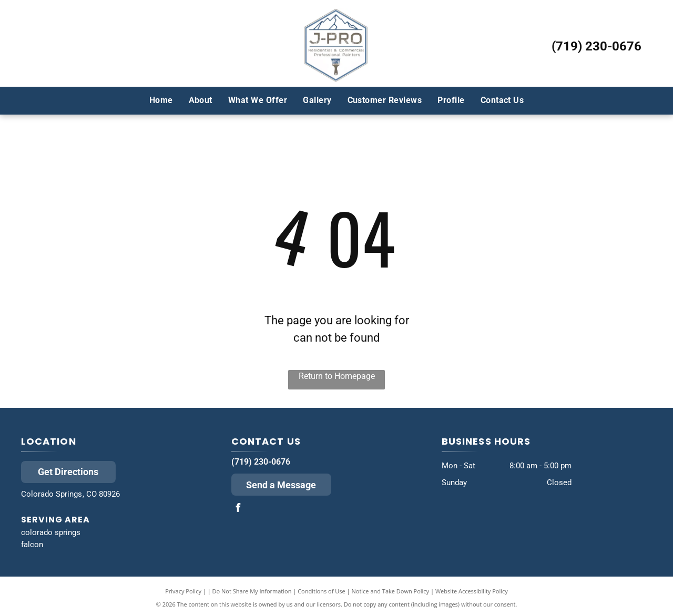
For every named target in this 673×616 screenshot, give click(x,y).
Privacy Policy (183, 591)
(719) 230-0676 (596, 46)
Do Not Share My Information (252, 591)
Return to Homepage (337, 376)
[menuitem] (161, 100)
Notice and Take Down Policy (391, 591)
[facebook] (238, 509)
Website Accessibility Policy (472, 591)
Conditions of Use (322, 591)
